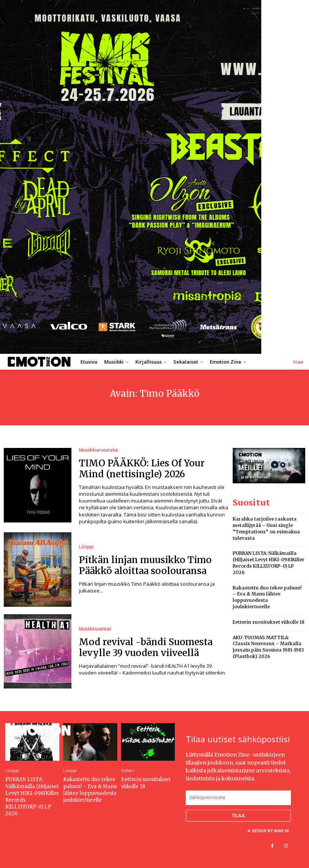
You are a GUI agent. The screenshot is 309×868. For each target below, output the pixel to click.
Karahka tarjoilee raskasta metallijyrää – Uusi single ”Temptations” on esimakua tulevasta (266, 528)
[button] (298, 362)
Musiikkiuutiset (95, 629)
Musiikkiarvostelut (99, 450)
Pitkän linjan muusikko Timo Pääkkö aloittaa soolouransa (145, 565)
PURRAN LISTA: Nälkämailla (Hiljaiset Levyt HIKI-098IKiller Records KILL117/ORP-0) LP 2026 (269, 563)
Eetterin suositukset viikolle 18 (269, 622)
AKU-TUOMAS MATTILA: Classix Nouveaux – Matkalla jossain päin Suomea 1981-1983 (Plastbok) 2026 (268, 647)
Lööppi (86, 547)
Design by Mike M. (270, 831)
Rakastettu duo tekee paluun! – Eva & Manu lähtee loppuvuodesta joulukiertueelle (267, 597)
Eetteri (128, 770)
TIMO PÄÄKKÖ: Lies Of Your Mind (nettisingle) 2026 (142, 469)
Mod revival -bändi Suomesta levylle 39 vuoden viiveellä (146, 647)
